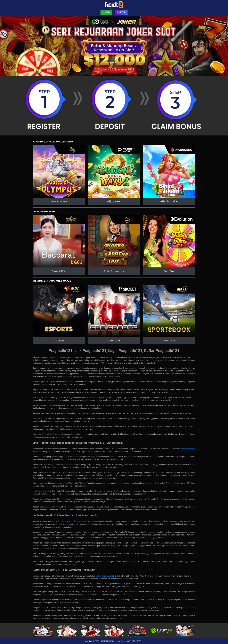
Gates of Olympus (59, 201)
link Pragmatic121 (187, 449)
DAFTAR (121, 12)
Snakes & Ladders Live (114, 271)
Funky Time (169, 271)
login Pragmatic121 (83, 521)
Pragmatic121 (54, 357)
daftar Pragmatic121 (105, 576)
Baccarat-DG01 (59, 271)
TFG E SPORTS (59, 341)
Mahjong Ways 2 (114, 201)
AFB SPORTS (169, 341)
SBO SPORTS (114, 341)
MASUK (106, 12)
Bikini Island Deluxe (169, 201)
